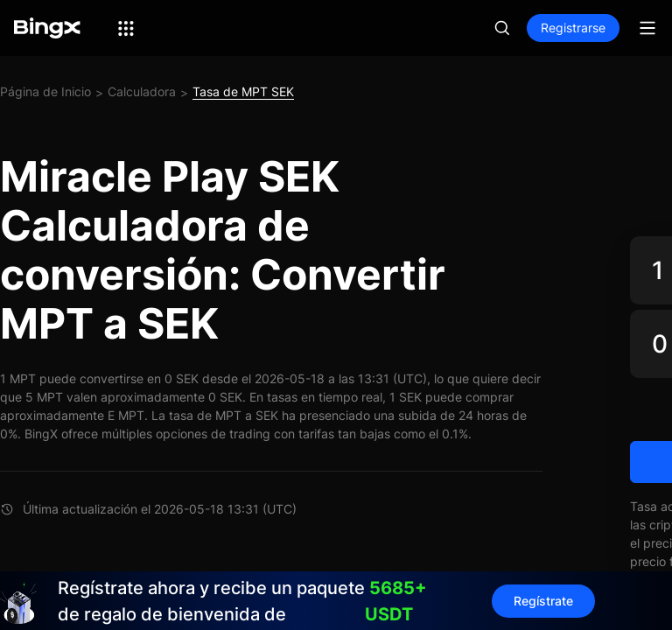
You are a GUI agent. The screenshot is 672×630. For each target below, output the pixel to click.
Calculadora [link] (142, 91)
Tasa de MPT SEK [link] (243, 91)
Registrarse (573, 28)
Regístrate (543, 601)
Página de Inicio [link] (45, 91)
